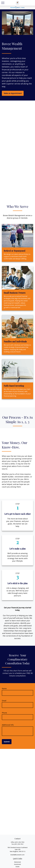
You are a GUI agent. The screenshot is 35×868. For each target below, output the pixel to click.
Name (4, 688)
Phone (4, 713)
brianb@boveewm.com (17, 855)
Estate (17, 867)
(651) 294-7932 (20, 842)
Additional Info (8, 725)
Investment (17, 864)
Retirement (18, 862)
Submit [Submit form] (7, 742)
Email (4, 701)
